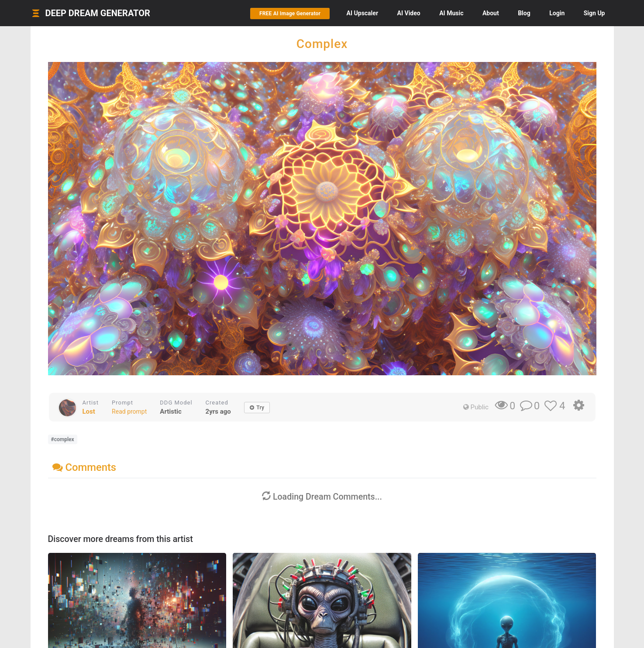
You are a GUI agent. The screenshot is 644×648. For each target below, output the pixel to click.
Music (451, 13)
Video (409, 13)
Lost (89, 411)
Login (557, 13)
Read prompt (129, 411)
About (491, 13)
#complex (63, 439)
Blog (524, 13)
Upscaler (362, 13)
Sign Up (594, 13)
